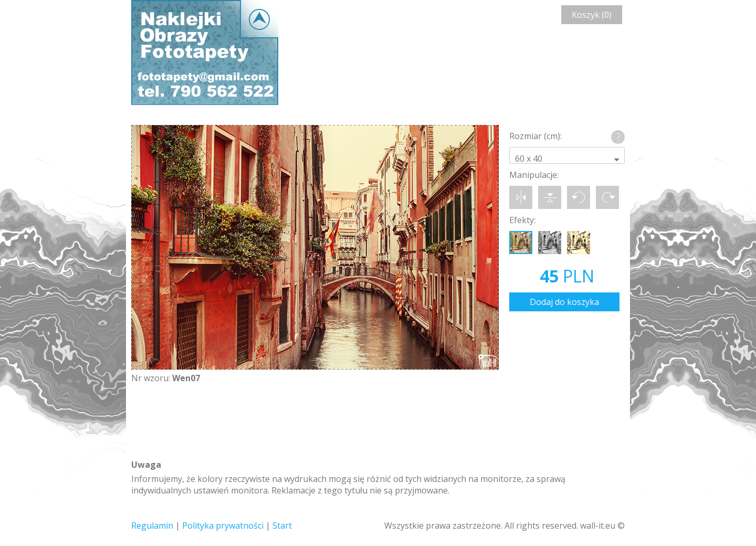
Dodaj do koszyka (564, 302)
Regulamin (152, 526)
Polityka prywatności (223, 526)
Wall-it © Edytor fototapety (205, 52)
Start (282, 526)
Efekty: (522, 220)
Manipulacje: (534, 175)
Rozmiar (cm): (535, 136)
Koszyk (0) (592, 15)
